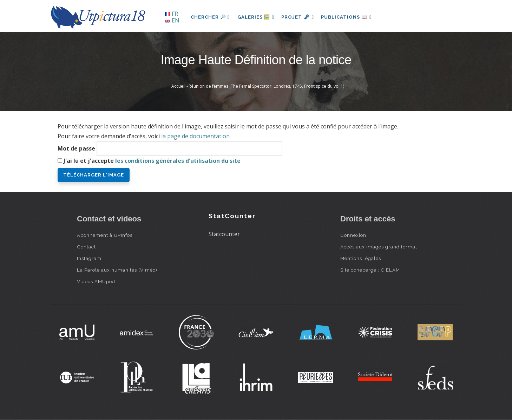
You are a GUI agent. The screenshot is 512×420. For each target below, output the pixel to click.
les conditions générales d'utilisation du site (178, 161)
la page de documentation (195, 136)
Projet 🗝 (300, 17)
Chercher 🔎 (210, 17)
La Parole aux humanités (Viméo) (117, 270)
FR (171, 14)
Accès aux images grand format (379, 247)
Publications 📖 (349, 17)
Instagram (89, 258)
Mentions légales (361, 258)
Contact (86, 247)
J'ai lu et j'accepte (152, 161)
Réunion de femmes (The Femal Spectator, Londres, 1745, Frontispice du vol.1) (266, 86)
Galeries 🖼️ (257, 17)
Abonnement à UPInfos (105, 235)
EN (172, 20)
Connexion (353, 235)
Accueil (178, 86)
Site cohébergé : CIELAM (370, 270)
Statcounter (224, 234)
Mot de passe (76, 148)
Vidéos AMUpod (96, 281)
